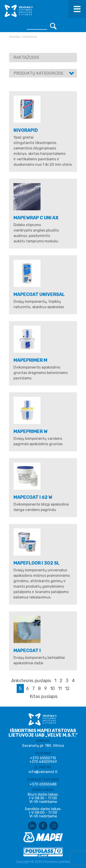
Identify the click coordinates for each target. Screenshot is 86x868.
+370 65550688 (43, 784)
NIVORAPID (26, 130)
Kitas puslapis (44, 696)
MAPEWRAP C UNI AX (36, 218)
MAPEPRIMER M (30, 360)
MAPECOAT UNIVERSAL (39, 294)
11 (60, 688)
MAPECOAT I (27, 650)
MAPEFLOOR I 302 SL (37, 563)
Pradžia (15, 37)
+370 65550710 (43, 758)
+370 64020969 (43, 762)
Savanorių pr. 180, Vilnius (43, 746)
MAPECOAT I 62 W (33, 497)
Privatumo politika (57, 862)
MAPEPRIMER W (31, 431)
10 (52, 688)
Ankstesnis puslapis (31, 681)
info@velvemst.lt (43, 772)
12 (67, 688)
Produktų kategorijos (38, 73)
